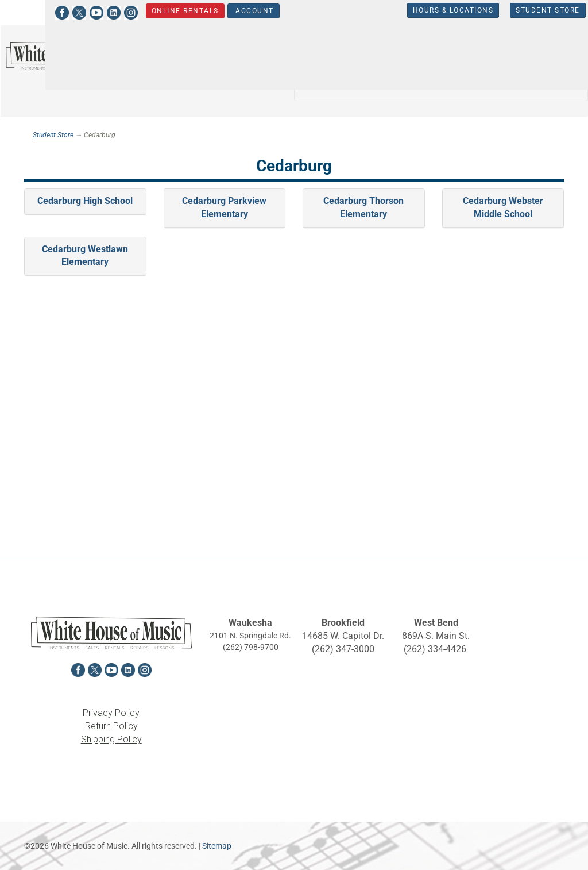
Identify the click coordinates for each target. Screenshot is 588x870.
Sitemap (217, 846)
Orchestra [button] (376, 51)
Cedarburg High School (85, 201)
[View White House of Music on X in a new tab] (49, 11)
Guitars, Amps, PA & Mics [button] (474, 51)
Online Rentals (155, 11)
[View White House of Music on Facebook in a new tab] (32, 11)
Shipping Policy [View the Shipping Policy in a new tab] (111, 739)
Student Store (518, 10)
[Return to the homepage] (73, 56)
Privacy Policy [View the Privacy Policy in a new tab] (111, 713)
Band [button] (319, 51)
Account (223, 11)
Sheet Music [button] (475, 84)
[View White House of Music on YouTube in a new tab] (66, 11)
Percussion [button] (401, 84)
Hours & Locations (423, 10)
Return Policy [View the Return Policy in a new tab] (111, 726)
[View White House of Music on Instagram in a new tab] (100, 11)
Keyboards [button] (330, 84)
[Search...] (208, 62)
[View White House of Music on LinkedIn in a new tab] (83, 11)
